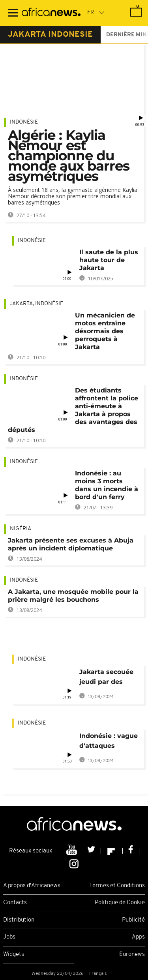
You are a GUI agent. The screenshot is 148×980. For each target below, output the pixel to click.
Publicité (133, 920)
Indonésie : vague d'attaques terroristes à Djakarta (109, 742)
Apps (138, 937)
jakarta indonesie (50, 35)
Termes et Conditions (117, 886)
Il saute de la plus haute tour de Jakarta (109, 260)
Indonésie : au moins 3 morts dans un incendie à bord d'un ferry (107, 485)
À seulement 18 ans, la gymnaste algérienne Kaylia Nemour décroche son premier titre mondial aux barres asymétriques (73, 196)
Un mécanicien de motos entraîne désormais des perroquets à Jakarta (105, 331)
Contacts (15, 903)
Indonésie (24, 122)
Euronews (132, 955)
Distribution (19, 920)
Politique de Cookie (120, 903)
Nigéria (21, 529)
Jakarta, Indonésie (37, 304)
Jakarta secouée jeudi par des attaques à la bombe (106, 678)
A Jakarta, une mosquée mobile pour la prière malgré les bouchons (73, 596)
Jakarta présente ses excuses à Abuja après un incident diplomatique (71, 544)
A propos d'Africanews (32, 886)
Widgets (14, 955)
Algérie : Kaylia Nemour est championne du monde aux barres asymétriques (69, 156)
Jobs (9, 937)
